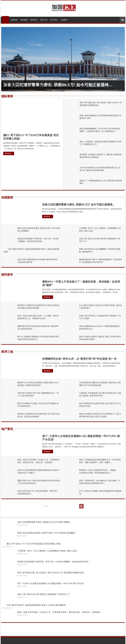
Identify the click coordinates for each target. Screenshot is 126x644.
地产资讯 (54, 20)
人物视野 (64, 20)
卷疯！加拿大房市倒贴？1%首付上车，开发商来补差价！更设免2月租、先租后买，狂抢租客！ (60, 612)
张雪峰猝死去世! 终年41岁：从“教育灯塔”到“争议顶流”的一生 (79, 359)
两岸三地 (44, 20)
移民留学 (34, 20)
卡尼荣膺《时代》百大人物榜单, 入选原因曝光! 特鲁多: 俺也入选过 (47, 551)
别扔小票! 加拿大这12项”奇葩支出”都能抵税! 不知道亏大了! (44, 594)
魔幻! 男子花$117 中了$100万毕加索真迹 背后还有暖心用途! (34, 544)
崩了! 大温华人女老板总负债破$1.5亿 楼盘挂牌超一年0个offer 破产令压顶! (50, 583)
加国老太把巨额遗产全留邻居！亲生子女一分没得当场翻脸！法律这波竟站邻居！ (54, 562)
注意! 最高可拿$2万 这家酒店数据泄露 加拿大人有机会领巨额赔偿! (36, 605)
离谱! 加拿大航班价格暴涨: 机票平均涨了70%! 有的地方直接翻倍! (46, 533)
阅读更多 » (9, 153)
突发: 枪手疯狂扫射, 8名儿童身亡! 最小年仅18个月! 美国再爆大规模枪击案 (50, 573)
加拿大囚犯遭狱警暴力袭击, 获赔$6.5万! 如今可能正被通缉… (58, 85)
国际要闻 (24, 20)
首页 (6, 20)
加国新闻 (14, 20)
